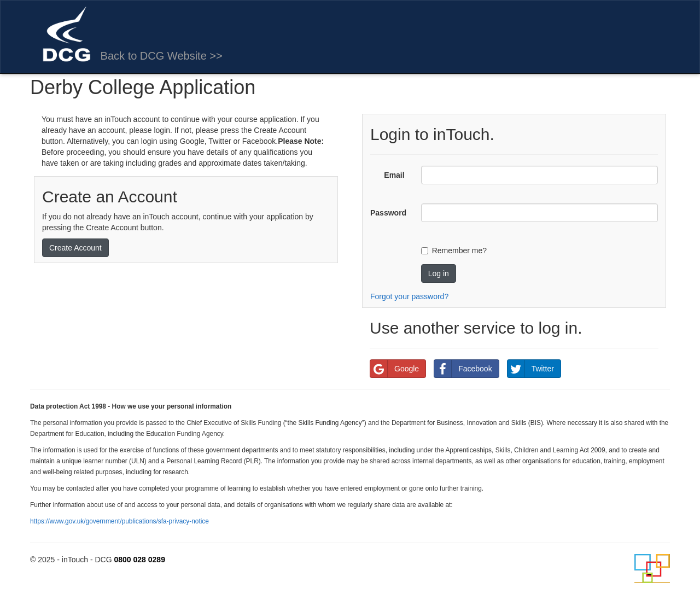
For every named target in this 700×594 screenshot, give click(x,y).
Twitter (531, 369)
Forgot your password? (409, 296)
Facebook (463, 369)
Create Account (75, 248)
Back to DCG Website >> (162, 56)
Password (388, 213)
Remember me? (459, 251)
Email (394, 175)
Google (395, 369)
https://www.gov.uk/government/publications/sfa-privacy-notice (119, 521)
